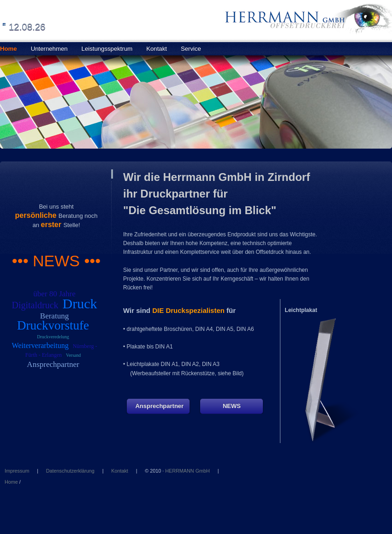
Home (11, 482)
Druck (80, 303)
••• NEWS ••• (56, 261)
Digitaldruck (35, 305)
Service (191, 49)
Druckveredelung (53, 337)
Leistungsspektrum (107, 49)
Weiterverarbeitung (40, 345)
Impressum (17, 471)
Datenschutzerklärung (70, 471)
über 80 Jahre (54, 294)
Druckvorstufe (53, 325)
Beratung (54, 316)
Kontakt (157, 49)
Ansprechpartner (53, 364)
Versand (73, 355)
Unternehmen (49, 49)
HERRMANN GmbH (187, 471)
